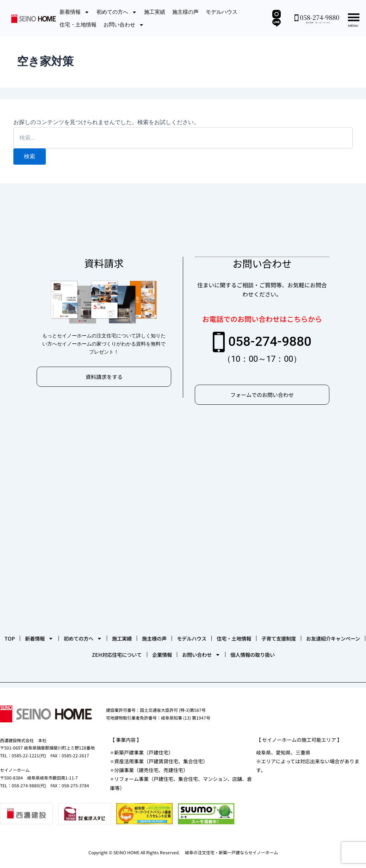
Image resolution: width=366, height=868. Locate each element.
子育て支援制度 (52, 631)
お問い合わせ (124, 25)
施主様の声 (185, 12)
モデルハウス (222, 12)
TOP (23, 610)
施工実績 (155, 12)
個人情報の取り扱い (184, 652)
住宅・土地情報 (78, 25)
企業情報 (260, 631)
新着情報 (75, 12)
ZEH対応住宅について (201, 631)
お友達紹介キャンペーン (122, 631)
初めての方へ (117, 12)
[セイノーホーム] (183, 497)
